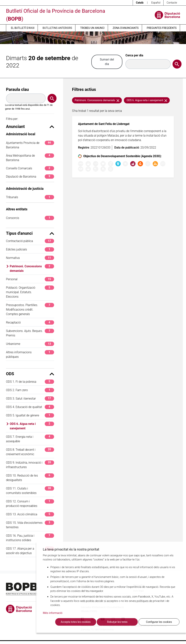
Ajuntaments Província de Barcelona (30, 145)
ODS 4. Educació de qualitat (30, 407)
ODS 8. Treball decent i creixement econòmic (30, 452)
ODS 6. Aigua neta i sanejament (32, 426)
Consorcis (30, 218)
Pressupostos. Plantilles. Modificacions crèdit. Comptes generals (30, 309)
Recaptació (30, 322)
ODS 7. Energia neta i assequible (30, 439)
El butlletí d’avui (23, 28)
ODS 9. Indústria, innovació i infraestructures (30, 465)
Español (156, 3)
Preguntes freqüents (162, 28)
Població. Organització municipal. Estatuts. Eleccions (30, 292)
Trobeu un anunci (92, 28)
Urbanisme (30, 344)
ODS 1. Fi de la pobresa (30, 382)
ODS (30, 374)
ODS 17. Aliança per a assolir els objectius (30, 551)
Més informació (53, 613)
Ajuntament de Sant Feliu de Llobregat (104, 124)
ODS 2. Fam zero (30, 390)
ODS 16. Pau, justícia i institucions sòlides (30, 538)
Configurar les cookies (159, 622)
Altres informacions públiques (30, 354)
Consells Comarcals (30, 168)
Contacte (172, 3)
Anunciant (30, 127)
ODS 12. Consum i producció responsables (30, 503)
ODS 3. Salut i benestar (30, 399)
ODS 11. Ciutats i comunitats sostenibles (30, 490)
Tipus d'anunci (30, 233)
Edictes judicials (30, 249)
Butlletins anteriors (57, 28)
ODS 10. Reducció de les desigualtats (30, 478)
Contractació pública (30, 241)
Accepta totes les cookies (76, 622)
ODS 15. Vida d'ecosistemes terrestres (30, 525)
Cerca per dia (134, 55)
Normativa (30, 258)
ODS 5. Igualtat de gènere (30, 415)
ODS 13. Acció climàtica (30, 514)
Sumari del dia (107, 62)
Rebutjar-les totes (117, 622)
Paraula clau (17, 89)
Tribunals (30, 197)
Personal (30, 279)
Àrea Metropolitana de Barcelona (30, 158)
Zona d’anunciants (126, 28)
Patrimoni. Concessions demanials (32, 268)
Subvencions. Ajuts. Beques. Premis (30, 333)
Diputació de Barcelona (30, 177)
